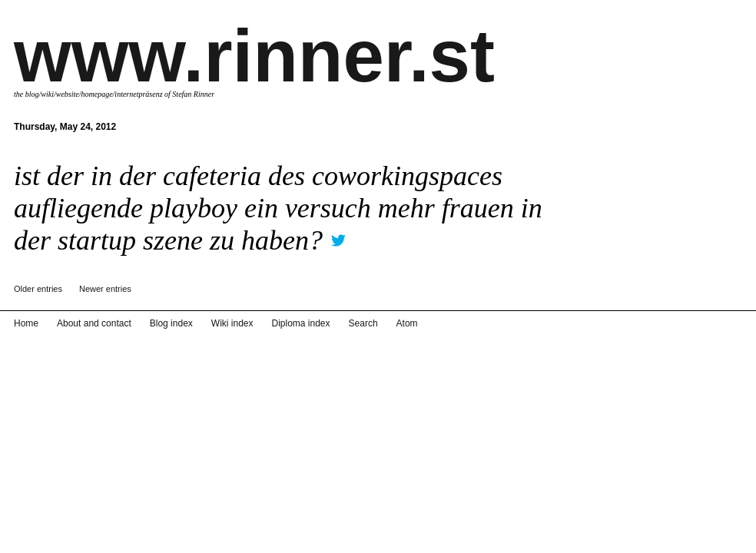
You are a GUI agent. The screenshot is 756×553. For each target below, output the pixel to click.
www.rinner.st (254, 56)
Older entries (38, 289)
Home (26, 323)
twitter (338, 235)
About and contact (94, 323)
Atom (407, 323)
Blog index (171, 323)
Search (363, 323)
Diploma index (301, 323)
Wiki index (232, 323)
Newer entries (105, 289)
